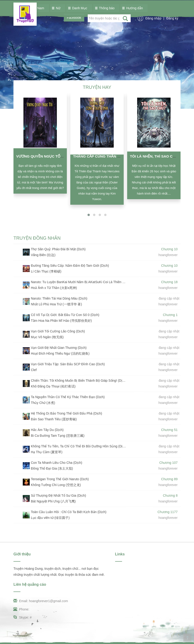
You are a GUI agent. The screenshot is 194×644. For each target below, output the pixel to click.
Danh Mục (79, 8)
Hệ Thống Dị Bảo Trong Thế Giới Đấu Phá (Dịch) (66, 413)
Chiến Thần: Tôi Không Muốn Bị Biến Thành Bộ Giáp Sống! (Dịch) (79, 381)
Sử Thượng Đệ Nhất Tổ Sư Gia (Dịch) (58, 495)
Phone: (21, 609)
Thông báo (106, 8)
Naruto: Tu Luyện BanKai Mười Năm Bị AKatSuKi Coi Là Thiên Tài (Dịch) (79, 282)
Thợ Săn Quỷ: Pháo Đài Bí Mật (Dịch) (58, 249)
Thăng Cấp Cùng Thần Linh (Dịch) (105, 156)
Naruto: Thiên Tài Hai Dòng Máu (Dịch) (59, 298)
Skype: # (23, 617)
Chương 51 (169, 430)
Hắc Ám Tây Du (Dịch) (47, 430)
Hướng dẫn (133, 8)
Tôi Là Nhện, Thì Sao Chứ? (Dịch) (161, 156)
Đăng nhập (154, 18)
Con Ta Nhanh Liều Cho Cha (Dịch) (57, 463)
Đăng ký (172, 18)
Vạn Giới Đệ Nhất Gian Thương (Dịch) (59, 348)
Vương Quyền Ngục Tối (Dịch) (45, 156)
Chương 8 (170, 495)
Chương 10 (169, 249)
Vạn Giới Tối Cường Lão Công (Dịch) (58, 331)
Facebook (74, 18)
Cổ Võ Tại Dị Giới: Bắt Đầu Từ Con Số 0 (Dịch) (65, 315)
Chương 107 (169, 463)
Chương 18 (169, 282)
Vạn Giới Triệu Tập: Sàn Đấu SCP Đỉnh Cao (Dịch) (68, 364)
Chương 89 (169, 479)
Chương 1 (170, 315)
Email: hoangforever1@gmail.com (41, 601)
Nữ (57, 8)
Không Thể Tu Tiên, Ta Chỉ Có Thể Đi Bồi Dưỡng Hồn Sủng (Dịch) (79, 446)
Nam (40, 8)
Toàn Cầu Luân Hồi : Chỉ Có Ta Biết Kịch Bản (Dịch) (69, 512)
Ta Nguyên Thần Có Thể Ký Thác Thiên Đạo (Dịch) (68, 397)
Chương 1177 (168, 512)
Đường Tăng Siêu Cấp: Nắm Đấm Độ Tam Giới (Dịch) (70, 266)
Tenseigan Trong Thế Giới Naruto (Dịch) (60, 479)
